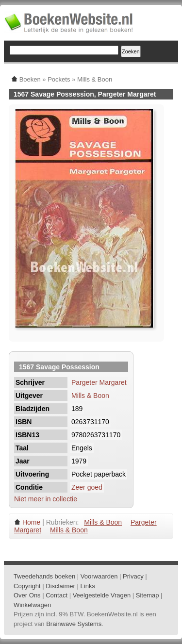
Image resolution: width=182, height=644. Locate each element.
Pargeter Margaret (99, 382)
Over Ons (27, 595)
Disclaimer (60, 586)
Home (31, 522)
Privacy (133, 576)
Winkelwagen (32, 605)
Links (88, 586)
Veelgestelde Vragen (102, 595)
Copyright (27, 586)
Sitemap (148, 595)
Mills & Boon (90, 396)
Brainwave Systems (74, 624)
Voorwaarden (99, 576)
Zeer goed (87, 487)
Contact (57, 595)
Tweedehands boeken (44, 576)
